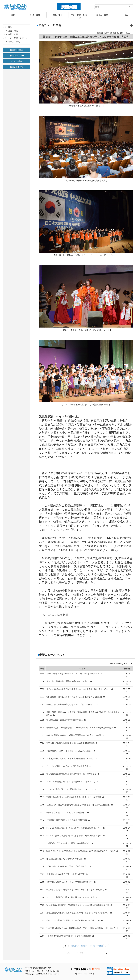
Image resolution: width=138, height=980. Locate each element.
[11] (71, 946)
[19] (97, 946)
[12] (74, 946)
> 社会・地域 (11, 31)
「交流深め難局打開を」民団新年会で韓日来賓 (68, 820)
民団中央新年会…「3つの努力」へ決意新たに (67, 812)
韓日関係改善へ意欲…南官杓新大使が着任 (66, 720)
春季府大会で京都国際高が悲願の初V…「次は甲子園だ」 (72, 704)
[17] (91, 946)
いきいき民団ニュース (17, 55)
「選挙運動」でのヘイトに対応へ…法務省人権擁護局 (71, 751)
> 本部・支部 (11, 34)
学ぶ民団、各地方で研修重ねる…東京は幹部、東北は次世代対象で (77, 890)
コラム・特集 (102, 15)
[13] (78, 946)
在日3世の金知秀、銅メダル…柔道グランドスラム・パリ (72, 781)
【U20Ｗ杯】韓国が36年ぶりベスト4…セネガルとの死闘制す (74, 673)
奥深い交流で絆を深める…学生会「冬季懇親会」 (69, 866)
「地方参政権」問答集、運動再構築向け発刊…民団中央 (72, 758)
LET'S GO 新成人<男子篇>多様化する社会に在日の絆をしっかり (75, 828)
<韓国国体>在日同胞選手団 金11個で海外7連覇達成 (70, 936)
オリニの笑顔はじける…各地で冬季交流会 (66, 859)
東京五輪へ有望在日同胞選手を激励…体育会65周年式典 (72, 743)
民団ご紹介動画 (17, 50)
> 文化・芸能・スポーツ (15, 38)
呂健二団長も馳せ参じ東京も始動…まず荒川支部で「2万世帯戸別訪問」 (79, 913)
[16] (87, 946)
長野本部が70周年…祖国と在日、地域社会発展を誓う (71, 882)
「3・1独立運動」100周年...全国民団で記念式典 (69, 766)
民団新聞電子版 (17, 67)
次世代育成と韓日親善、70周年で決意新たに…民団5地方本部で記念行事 (79, 905)
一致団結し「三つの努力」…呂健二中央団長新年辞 (70, 843)
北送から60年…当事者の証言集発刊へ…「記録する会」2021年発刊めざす (80, 689)
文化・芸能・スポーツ (80, 16)
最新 (13, 15)
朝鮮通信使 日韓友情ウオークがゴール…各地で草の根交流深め (76, 697)
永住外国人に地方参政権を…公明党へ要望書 (67, 874)
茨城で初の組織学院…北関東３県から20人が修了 (69, 681)
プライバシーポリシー (87, 974)
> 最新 (8, 27)
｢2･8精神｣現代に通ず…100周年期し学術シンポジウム (71, 789)
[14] (81, 946)
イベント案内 (17, 61)
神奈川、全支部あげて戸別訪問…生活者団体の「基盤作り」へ (75, 920)
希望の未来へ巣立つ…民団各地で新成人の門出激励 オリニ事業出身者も (80, 805)
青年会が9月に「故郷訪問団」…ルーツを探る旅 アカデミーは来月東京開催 (81, 727)
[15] (84, 946)
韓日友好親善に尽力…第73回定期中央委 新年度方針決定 (73, 774)
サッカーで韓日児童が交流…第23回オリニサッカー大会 (72, 897)
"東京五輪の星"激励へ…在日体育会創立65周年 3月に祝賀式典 (75, 797)
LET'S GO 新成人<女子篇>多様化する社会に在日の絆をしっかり (75, 836)
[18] (94, 946)
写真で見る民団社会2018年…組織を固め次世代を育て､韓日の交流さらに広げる (82, 851)
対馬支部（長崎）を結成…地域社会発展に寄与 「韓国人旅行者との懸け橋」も (82, 928)
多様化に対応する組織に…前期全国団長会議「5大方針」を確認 (75, 735)
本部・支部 (58, 15)
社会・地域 (35, 15)
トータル (124, 15)
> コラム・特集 (12, 42)
